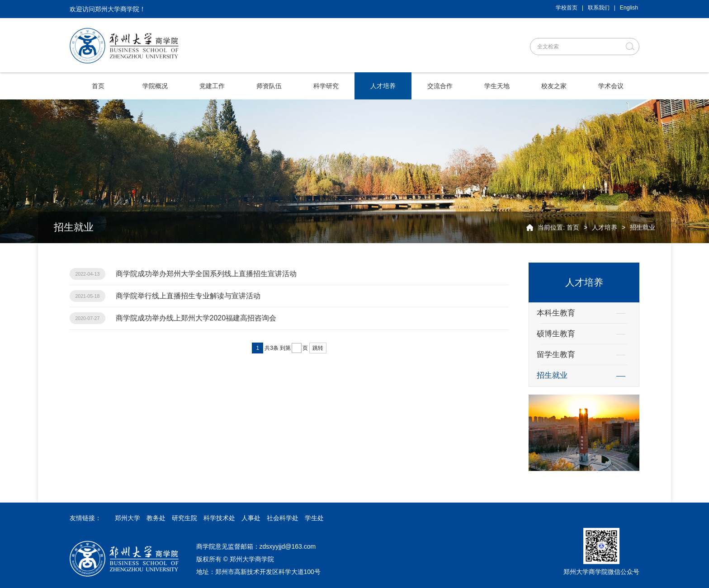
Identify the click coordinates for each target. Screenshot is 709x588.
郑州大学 (128, 518)
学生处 (314, 518)
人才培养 (605, 227)
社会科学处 (283, 518)
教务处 (156, 518)
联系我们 (599, 8)
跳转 (318, 348)
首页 (573, 227)
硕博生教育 (556, 334)
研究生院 (184, 518)
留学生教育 (556, 355)
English (629, 8)
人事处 (251, 518)
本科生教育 (556, 313)
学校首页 (567, 8)
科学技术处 (219, 518)
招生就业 (643, 227)
